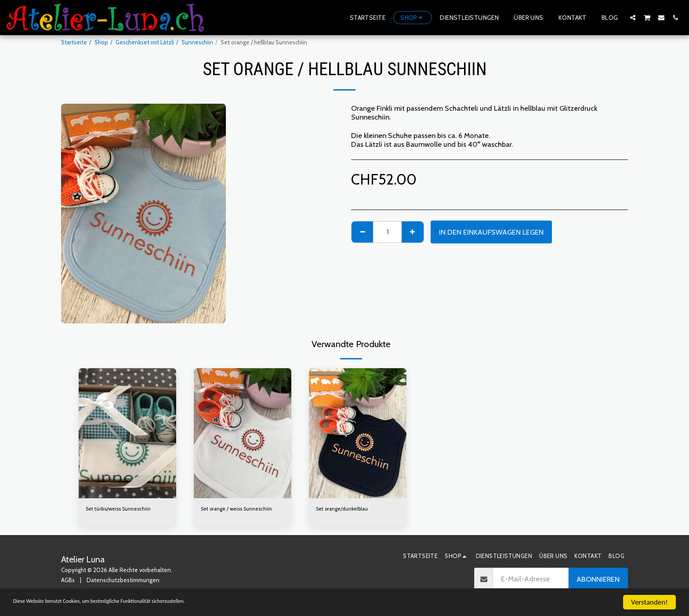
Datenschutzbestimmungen (123, 581)
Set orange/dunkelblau (345, 509)
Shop (101, 42)
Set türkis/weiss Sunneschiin (122, 509)
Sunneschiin (197, 42)
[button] (633, 17)
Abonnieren (598, 580)
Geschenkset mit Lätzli (145, 42)
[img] (127, 433)
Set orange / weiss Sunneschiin (241, 509)
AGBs (68, 581)
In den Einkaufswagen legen (491, 232)
